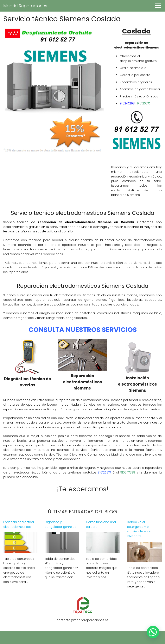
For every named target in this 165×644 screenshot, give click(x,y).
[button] (153, 632)
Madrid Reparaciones (25, 6)
